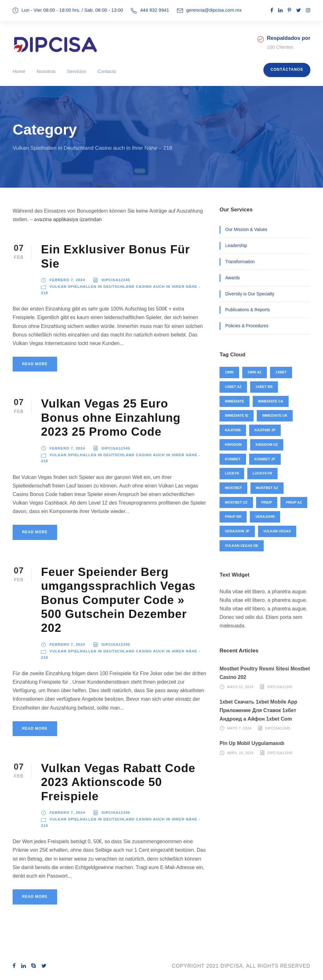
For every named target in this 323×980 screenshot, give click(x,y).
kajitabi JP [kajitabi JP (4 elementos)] (265, 430)
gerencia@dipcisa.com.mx (214, 10)
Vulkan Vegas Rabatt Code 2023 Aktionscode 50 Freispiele (118, 782)
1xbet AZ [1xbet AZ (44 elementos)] (233, 387)
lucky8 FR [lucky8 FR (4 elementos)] (262, 473)
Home (19, 71)
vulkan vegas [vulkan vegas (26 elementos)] (277, 531)
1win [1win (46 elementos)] (229, 372)
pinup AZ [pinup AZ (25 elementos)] (294, 502)
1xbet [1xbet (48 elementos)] (281, 372)
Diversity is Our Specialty (250, 294)
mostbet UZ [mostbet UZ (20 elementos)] (236, 502)
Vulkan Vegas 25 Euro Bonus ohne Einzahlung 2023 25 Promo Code (111, 418)
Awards (232, 278)
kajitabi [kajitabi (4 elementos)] (233, 430)
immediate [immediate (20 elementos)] (235, 401)
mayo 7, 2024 (239, 728)
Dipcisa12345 (116, 280)
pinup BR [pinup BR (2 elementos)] (233, 517)
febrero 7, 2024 (67, 280)
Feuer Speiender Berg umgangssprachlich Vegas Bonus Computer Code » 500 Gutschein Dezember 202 (118, 600)
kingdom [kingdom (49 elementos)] (233, 445)
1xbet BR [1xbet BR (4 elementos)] (264, 387)
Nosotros (46, 71)
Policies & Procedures (247, 326)
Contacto (107, 71)
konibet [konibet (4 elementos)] (233, 459)
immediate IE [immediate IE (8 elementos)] (237, 415)
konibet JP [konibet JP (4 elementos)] (265, 459)
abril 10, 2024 (240, 753)
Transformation (240, 262)
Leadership (236, 245)
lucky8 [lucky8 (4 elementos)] (232, 473)
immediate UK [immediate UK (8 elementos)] (275, 415)
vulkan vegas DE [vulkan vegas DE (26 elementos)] (242, 546)
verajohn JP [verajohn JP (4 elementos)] (237, 531)
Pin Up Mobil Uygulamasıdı (252, 743)
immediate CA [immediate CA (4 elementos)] (271, 401)
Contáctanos (287, 70)
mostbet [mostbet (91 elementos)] (233, 488)
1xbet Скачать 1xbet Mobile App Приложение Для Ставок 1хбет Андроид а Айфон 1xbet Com (258, 710)
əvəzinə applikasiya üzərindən (68, 219)
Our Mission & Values (246, 229)
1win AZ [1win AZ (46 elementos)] (255, 372)
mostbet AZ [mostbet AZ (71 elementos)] (267, 488)
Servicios (76, 71)
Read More (35, 364)
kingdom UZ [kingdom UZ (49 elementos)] (267, 445)
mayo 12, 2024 (240, 687)
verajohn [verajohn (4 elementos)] (265, 517)
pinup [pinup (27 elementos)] (267, 502)
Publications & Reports (248, 310)
